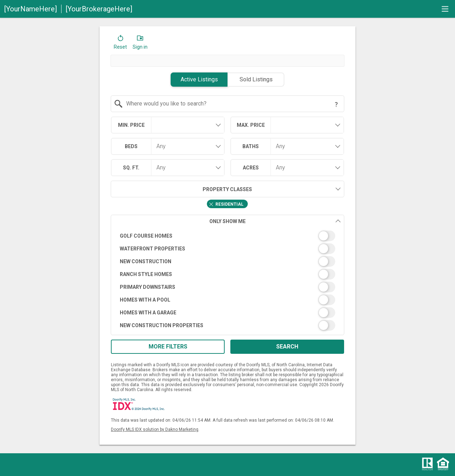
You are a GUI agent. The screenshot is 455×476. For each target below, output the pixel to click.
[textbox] (232, 104)
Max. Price (251, 125)
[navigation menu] (445, 9)
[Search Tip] (336, 104)
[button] (120, 44)
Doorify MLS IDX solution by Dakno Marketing (155, 429)
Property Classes (181, 189)
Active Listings (199, 79)
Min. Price (131, 125)
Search (287, 347)
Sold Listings (256, 79)
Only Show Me (275, 221)
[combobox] (228, 104)
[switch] (228, 236)
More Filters (168, 347)
